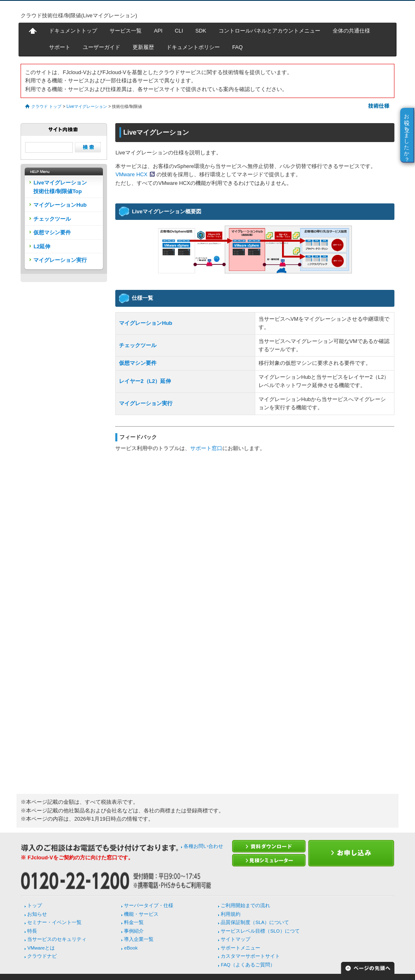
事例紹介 (134, 931)
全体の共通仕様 (351, 31)
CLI (179, 31)
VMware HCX (131, 174)
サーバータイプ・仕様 (149, 905)
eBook (131, 948)
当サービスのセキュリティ (57, 939)
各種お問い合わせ (203, 846)
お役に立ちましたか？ (407, 135)
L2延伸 (42, 246)
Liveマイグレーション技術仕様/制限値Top (60, 187)
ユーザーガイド (101, 47)
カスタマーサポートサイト (250, 956)
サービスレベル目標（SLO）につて (260, 931)
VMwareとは (41, 948)
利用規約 (231, 914)
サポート (60, 47)
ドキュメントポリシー (193, 47)
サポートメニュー (240, 948)
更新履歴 (143, 47)
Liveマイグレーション (87, 106)
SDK (201, 31)
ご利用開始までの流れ (245, 905)
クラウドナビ (42, 956)
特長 (32, 931)
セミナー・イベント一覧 (54, 922)
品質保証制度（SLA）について (255, 922)
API (158, 31)
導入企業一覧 (139, 939)
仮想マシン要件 (138, 363)
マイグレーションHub (146, 323)
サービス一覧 (126, 31)
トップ (35, 905)
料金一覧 (134, 922)
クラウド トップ (46, 106)
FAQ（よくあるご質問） (248, 965)
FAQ (238, 47)
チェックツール (138, 345)
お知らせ (37, 914)
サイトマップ (235, 939)
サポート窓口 (206, 448)
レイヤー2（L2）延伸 (145, 381)
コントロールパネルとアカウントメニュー (269, 31)
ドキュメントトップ (73, 31)
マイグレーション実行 (146, 403)
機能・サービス (141, 914)
